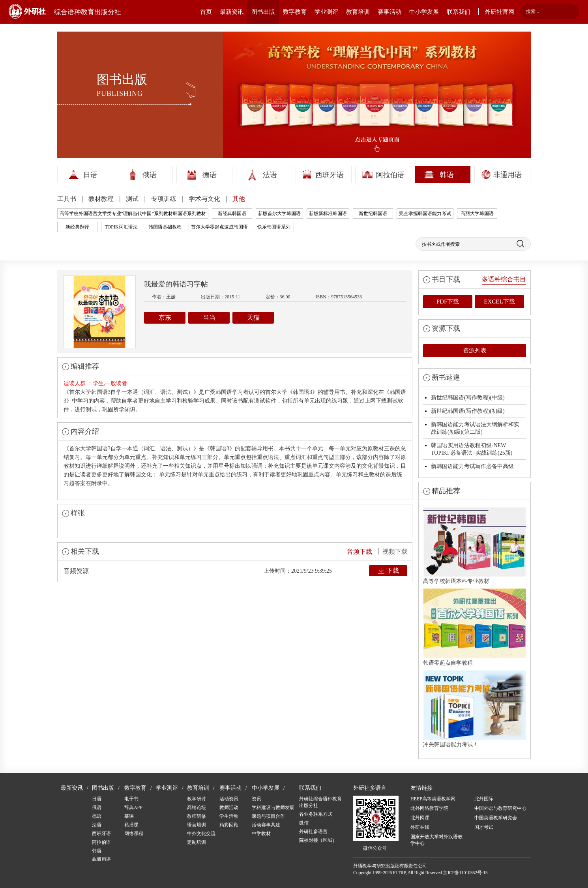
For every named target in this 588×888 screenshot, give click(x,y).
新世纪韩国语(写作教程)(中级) (468, 398)
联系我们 (459, 12)
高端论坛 (197, 807)
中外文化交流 (201, 834)
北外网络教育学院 (429, 808)
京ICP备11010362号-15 (465, 873)
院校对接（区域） (318, 840)
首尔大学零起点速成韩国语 (219, 227)
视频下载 (395, 552)
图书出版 (263, 12)
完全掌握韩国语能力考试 (425, 214)
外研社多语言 (313, 832)
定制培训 (197, 842)
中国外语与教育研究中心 (500, 808)
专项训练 (165, 199)
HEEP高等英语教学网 (433, 799)
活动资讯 (229, 799)
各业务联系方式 (316, 814)
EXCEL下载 (499, 302)
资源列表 (475, 350)
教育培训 (358, 12)
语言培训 (197, 825)
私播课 (131, 825)
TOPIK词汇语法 (121, 227)
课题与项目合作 (268, 816)
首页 (206, 12)
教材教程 (102, 199)
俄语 (150, 175)
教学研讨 (197, 799)
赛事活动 (390, 12)
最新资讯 (232, 12)
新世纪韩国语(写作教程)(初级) (468, 411)
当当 (209, 318)
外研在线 (420, 827)
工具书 (67, 199)
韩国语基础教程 (165, 227)
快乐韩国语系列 (274, 227)
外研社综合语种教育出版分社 (320, 802)
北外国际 (484, 799)
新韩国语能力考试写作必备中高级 (472, 466)
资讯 (257, 799)
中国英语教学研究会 (496, 818)
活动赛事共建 (266, 825)
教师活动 (229, 807)
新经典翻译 (77, 227)
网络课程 (134, 834)
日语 (90, 175)
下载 (393, 570)
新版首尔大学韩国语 (279, 214)
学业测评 (326, 12)
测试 (133, 199)
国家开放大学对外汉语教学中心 (436, 840)
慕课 (129, 816)
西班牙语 (330, 175)
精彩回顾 (229, 825)
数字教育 (295, 12)
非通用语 (507, 175)
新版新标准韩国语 (328, 214)
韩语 (447, 175)
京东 (165, 318)
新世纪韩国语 (373, 214)
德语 (210, 175)
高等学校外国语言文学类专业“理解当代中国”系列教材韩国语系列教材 (133, 214)
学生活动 (229, 816)
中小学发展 (424, 12)
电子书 (131, 799)
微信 (304, 823)
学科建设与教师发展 (273, 807)
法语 (270, 175)
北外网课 (420, 818)
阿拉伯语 (390, 175)
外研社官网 (499, 12)
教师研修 (197, 816)
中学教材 (261, 834)
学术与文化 (205, 199)
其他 (239, 199)
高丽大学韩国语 (477, 214)
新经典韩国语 (232, 214)
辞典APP (133, 807)
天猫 (253, 318)
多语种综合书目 (504, 279)
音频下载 (360, 552)
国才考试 (484, 827)
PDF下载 (448, 302)
